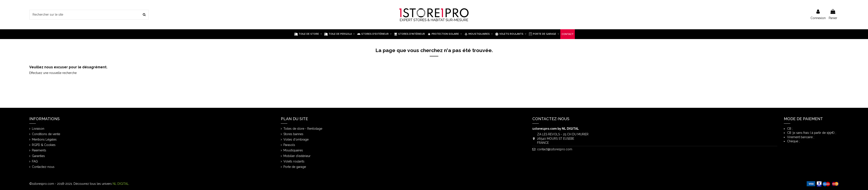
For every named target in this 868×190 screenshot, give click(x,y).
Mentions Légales (44, 139)
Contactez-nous (43, 167)
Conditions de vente (46, 134)
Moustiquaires (293, 150)
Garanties (38, 156)
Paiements (39, 150)
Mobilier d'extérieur (297, 156)
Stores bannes (293, 134)
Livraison (38, 129)
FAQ (35, 161)
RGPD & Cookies (44, 145)
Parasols (289, 145)
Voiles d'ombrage (296, 139)
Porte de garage (295, 167)
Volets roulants (294, 161)
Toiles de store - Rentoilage (303, 129)
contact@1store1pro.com (555, 149)
